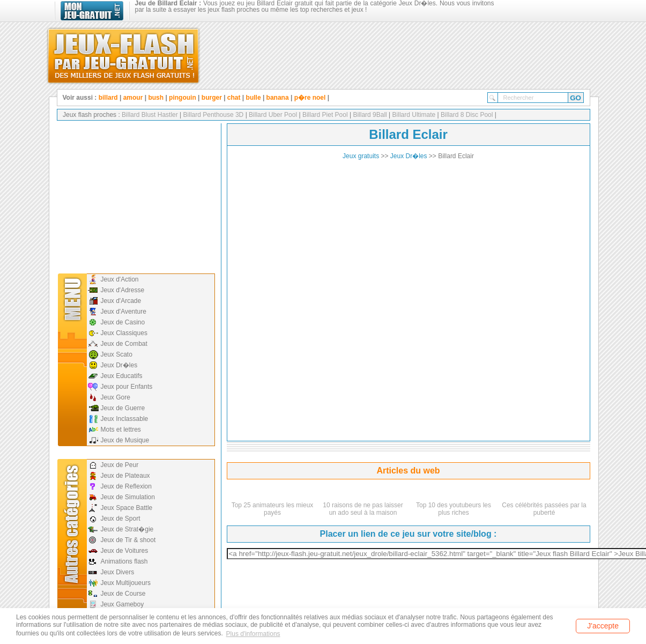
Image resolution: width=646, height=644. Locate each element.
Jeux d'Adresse (123, 290)
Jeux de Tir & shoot (128, 540)
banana (278, 98)
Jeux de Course (123, 594)
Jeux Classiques (124, 333)
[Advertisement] (135, 196)
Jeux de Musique (125, 440)
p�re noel (310, 98)
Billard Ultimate (413, 115)
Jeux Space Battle (127, 508)
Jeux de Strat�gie (127, 529)
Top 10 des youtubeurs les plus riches (454, 509)
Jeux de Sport (121, 519)
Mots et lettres (121, 430)
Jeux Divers (118, 572)
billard (108, 98)
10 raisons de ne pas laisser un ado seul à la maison (363, 509)
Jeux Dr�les (119, 365)
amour (133, 98)
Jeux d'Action (120, 279)
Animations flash (124, 561)
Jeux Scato (117, 354)
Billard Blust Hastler (150, 115)
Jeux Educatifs (122, 376)
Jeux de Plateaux (125, 476)
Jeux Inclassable (125, 419)
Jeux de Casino (123, 322)
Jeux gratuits (361, 156)
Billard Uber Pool (272, 115)
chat (234, 98)
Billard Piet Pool (324, 115)
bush (156, 98)
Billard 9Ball (369, 115)
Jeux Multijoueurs (126, 583)
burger (212, 98)
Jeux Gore (116, 397)
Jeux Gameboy (122, 604)
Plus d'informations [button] (253, 634)
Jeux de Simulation (128, 497)
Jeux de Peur (120, 465)
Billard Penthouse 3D (212, 115)
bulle (254, 98)
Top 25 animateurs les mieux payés (273, 509)
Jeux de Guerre (123, 408)
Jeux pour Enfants (127, 387)
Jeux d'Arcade (121, 301)
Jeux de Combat (124, 344)
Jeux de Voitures (125, 551)
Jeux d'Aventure (124, 312)
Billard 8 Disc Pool (466, 115)
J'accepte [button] (603, 626)
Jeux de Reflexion (126, 486)
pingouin (183, 98)
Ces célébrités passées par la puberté (544, 509)
